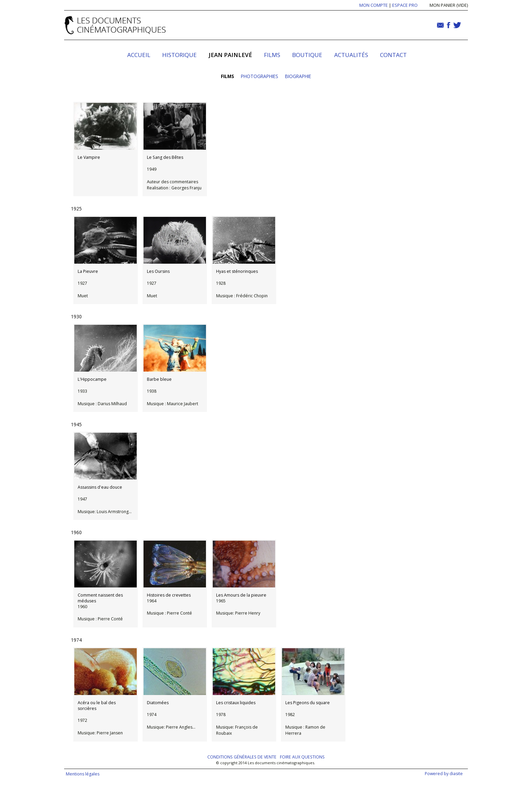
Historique (179, 55)
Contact (393, 55)
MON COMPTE (374, 5)
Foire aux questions (302, 757)
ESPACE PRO (405, 5)
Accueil (139, 55)
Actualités (351, 55)
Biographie (298, 76)
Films (272, 55)
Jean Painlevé (230, 55)
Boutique (307, 55)
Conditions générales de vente (242, 757)
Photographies (260, 76)
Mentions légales (83, 774)
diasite (456, 774)
